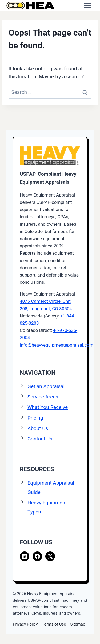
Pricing (35, 418)
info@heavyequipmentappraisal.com (57, 345)
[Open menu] (87, 5)
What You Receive (48, 407)
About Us (38, 428)
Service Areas (43, 397)
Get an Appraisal (46, 386)
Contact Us (40, 439)
